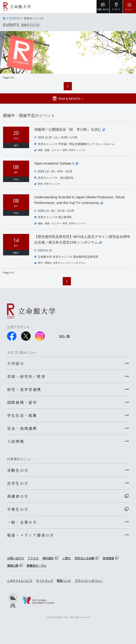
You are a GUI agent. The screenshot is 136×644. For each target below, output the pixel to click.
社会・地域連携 (22, 428)
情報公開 (13, 565)
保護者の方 (18, 496)
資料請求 (48, 558)
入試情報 (16, 441)
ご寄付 (66, 558)
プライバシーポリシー (89, 580)
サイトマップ (45, 580)
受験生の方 (18, 470)
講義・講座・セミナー (50, 150)
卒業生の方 (18, 509)
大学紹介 (16, 363)
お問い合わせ (16, 558)
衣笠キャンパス (77, 150)
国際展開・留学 (22, 402)
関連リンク (64, 580)
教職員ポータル (37, 565)
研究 (65, 150)
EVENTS (15, 18)
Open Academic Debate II (56, 163)
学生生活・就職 (22, 415)
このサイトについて (20, 580)
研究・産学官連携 (24, 389)
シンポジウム (78, 263)
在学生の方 (18, 483)
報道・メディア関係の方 (31, 535)
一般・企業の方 (22, 522)
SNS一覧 (64, 336)
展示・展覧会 (45, 263)
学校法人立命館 (84, 558)
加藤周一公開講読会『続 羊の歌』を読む (70, 129)
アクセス (33, 558)
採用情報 (108, 558)
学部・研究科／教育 (26, 376)
